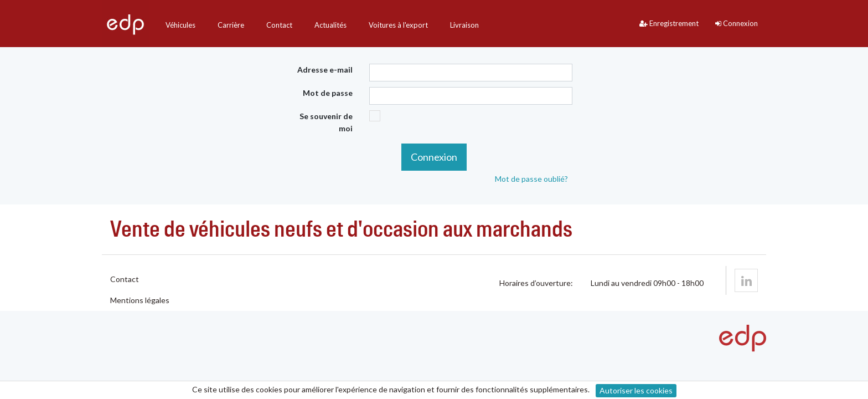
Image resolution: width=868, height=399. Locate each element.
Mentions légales (140, 300)
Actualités (330, 25)
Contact (279, 25)
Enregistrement (669, 23)
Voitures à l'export (398, 25)
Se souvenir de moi (326, 122)
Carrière (231, 25)
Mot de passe (328, 93)
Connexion (737, 23)
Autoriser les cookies (636, 390)
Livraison (464, 25)
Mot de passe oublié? (531, 179)
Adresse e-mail (325, 70)
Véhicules (180, 25)
